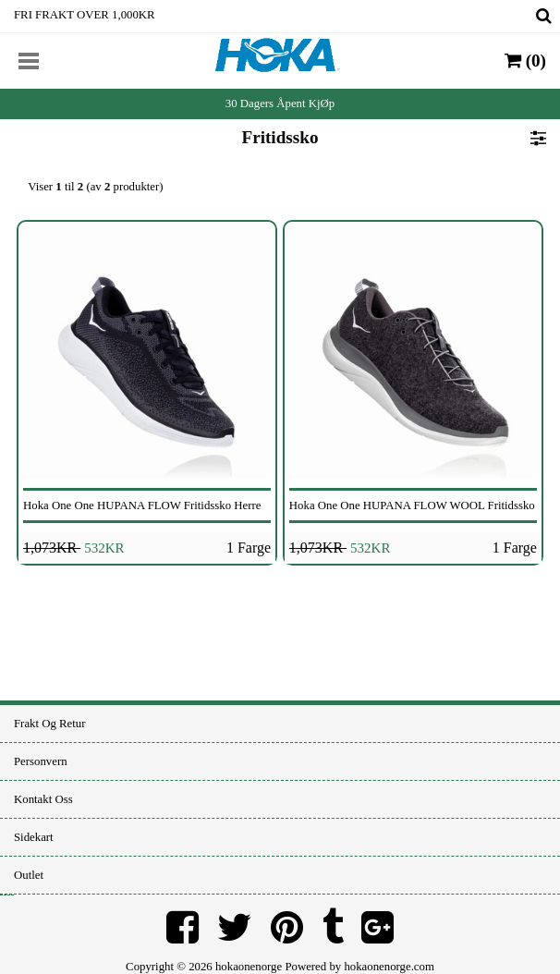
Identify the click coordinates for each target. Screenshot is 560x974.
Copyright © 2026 (170, 967)
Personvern (41, 761)
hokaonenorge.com (389, 967)
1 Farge (249, 548)
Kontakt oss (43, 799)
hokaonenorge (249, 967)
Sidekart (34, 837)
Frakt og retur (49, 724)
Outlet (29, 875)
